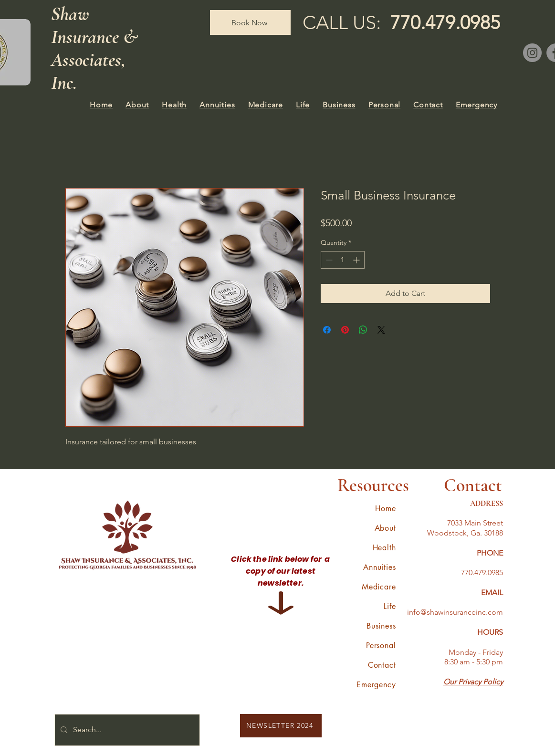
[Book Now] (250, 22)
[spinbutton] (343, 260)
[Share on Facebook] (327, 330)
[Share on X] (381, 330)
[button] (137, 105)
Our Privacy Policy (473, 682)
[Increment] (357, 260)
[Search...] (126, 730)
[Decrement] (328, 260)
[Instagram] (532, 53)
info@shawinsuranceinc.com (455, 612)
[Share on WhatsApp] (363, 330)
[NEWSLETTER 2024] (281, 726)
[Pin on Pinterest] (345, 330)
